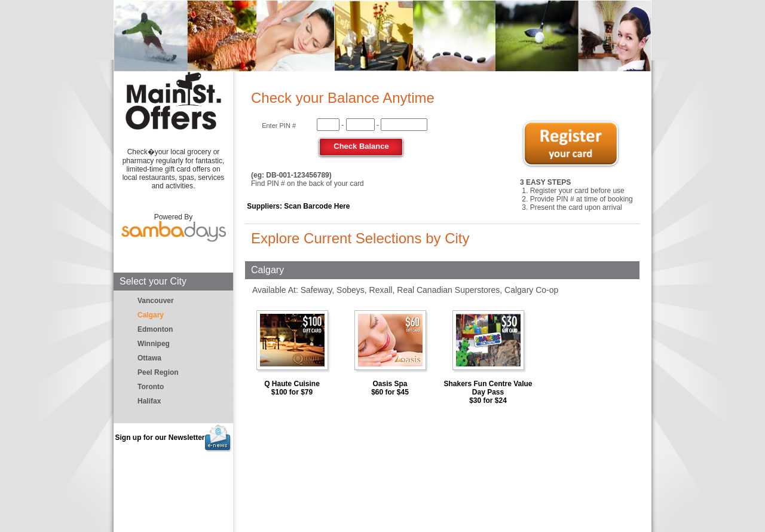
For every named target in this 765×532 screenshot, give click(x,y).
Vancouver (156, 301)
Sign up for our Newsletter (173, 438)
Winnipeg (154, 344)
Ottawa (149, 358)
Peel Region (158, 372)
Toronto (151, 387)
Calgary (151, 315)
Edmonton (155, 329)
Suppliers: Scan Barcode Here (298, 206)
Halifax (149, 401)
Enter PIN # (279, 126)
